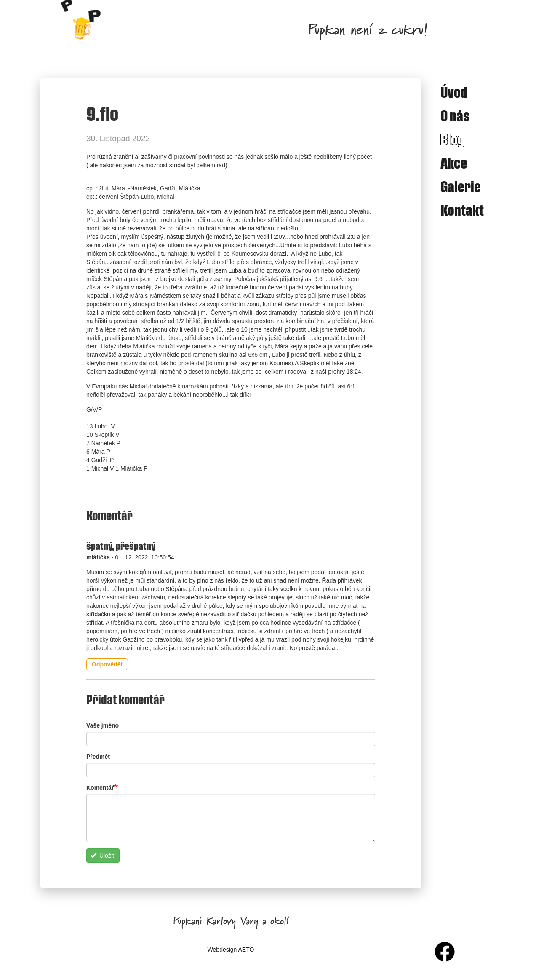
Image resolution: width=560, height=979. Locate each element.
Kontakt (462, 210)
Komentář (100, 788)
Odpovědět (107, 664)
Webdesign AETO (231, 950)
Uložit (102, 856)
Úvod (454, 92)
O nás (455, 115)
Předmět (98, 757)
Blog (452, 139)
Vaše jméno (103, 725)
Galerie (461, 186)
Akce (454, 163)
